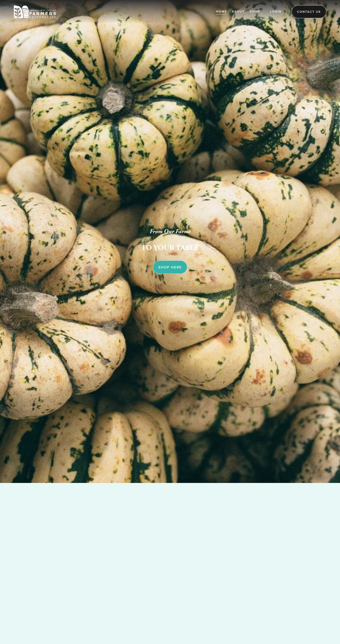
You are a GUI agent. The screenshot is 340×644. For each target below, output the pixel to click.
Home (221, 11)
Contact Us (309, 12)
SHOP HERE (170, 267)
